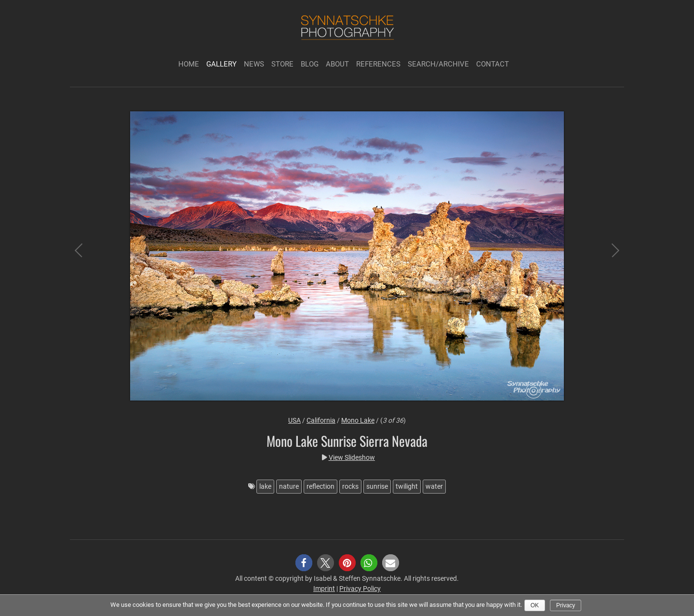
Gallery (221, 64)
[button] (304, 563)
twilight (407, 486)
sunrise (377, 486)
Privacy (566, 605)
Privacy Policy (360, 589)
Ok (535, 605)
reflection (320, 486)
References (378, 64)
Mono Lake (358, 420)
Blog (310, 64)
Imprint (324, 589)
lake (265, 486)
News (254, 64)
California (321, 420)
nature (289, 486)
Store (282, 64)
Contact (493, 64)
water (434, 486)
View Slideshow (352, 457)
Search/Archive (438, 64)
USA (294, 420)
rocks (350, 486)
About (337, 64)
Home (189, 64)
